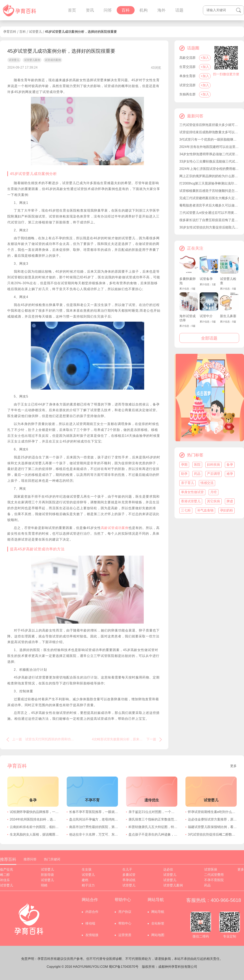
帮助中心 (125, 923)
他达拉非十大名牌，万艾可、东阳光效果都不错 (94, 834)
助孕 (184, 474)
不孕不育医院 (214, 880)
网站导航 (158, 912)
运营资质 (125, 935)
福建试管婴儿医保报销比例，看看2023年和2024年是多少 (212, 827)
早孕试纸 (129, 880)
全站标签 (158, 923)
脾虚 (230, 501)
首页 (72, 10)
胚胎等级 (47, 875)
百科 (126, 10)
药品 (197, 474)
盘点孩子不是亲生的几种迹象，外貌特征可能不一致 (153, 834)
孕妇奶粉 (227, 510)
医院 (197, 465)
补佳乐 (5, 880)
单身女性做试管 (192, 492)
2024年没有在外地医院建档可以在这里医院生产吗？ (209, 147)
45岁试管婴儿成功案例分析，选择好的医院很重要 (81, 32)
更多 (233, 766)
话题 (179, 10)
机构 (144, 10)
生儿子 (127, 869)
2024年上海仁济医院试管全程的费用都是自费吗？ (209, 169)
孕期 (184, 465)
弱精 (44, 885)
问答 (108, 10)
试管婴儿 (35, 32)
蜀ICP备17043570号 (124, 967)
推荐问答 (30, 859)
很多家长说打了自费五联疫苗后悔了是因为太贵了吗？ (209, 220)
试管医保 (211, 869)
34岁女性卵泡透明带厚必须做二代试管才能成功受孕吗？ (209, 154)
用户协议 (125, 912)
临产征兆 (7, 869)
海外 (161, 10)
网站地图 (158, 935)
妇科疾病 (213, 465)
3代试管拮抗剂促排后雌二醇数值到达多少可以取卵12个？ (212, 834)
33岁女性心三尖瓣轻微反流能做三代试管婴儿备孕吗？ (209, 161)
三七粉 (186, 510)
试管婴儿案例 (173, 885)
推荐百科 (8, 859)
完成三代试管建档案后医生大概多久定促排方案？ (209, 198)
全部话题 (209, 338)
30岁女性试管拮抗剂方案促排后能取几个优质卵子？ (209, 227)
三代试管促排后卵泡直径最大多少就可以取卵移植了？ (209, 125)
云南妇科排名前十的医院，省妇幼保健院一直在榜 (34, 827)
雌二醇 (5, 875)
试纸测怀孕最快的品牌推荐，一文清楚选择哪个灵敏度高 (34, 812)
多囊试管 (129, 875)
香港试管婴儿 (191, 501)
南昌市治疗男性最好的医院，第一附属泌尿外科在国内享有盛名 (94, 827)
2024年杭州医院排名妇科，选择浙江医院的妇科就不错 (34, 819)
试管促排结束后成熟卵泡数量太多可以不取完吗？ (209, 132)
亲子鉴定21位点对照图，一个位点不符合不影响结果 (153, 812)
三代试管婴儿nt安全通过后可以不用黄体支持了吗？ (209, 213)
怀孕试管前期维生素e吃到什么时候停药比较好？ (212, 812)
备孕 (230, 465)
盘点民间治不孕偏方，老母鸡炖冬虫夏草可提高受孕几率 (94, 819)
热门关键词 (52, 859)
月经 (213, 492)
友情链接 (92, 935)
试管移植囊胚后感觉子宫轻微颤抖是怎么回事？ (209, 191)
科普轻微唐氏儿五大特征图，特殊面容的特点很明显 (153, 827)
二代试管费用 (214, 875)
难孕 (230, 474)
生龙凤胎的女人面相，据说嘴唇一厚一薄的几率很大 (34, 834)
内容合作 (92, 912)
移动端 (90, 923)
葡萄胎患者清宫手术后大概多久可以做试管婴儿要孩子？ (209, 205)
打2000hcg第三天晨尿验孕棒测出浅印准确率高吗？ (209, 183)
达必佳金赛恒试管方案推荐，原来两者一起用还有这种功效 (212, 819)
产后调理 (213, 474)
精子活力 (88, 885)
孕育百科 (10, 32)
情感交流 (207, 483)
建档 (85, 880)
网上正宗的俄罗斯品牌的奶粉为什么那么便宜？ (209, 176)
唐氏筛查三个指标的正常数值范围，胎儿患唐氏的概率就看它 (153, 819)
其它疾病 (213, 501)
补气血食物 (205, 510)
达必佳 (168, 869)
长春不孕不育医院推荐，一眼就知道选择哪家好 (94, 812)
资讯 (90, 10)
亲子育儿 (187, 483)
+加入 (205, 58)
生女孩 (87, 869)
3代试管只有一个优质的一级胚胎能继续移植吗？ (209, 139)
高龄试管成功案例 (115, 528)
